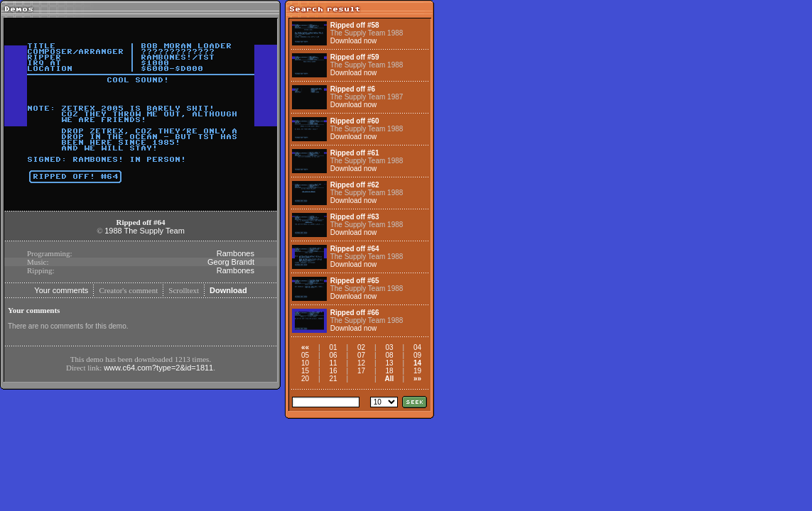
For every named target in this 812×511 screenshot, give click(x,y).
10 (305, 363)
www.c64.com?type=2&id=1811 (158, 368)
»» (417, 379)
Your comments (61, 290)
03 (389, 347)
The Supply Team (154, 231)
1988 (113, 231)
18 (389, 371)
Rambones (236, 253)
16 (333, 371)
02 (361, 347)
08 (389, 355)
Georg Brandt (231, 262)
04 (417, 347)
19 (417, 371)
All (390, 379)
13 (389, 363)
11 (333, 363)
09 (417, 355)
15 (305, 371)
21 (333, 379)
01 (333, 347)
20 (305, 379)
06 (333, 355)
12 (361, 363)
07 (361, 355)
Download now (354, 41)
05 (305, 355)
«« (305, 347)
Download (228, 290)
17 (361, 371)
